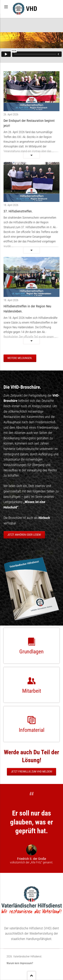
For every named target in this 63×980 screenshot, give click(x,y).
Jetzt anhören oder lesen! (24, 535)
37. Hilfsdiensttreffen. (18, 211)
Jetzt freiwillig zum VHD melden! (32, 772)
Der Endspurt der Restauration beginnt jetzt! (29, 123)
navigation (6, 7)
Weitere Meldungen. (20, 358)
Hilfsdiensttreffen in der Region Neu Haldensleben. (27, 309)
